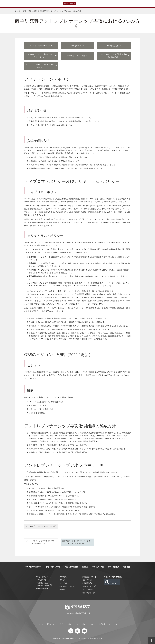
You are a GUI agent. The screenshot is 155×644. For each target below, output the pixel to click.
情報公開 (62, 580)
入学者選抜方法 (113, 46)
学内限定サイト (41, 580)
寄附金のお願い (87, 593)
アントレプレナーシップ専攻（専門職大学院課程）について (40, 542)
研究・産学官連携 (71, 567)
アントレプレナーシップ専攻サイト (40, 526)
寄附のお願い (68, 4)
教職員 (44, 4)
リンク (93, 624)
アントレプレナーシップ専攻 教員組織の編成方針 (113, 56)
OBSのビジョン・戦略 (76, 56)
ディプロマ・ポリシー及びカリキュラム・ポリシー (40, 56)
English (50, 4)
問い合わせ (51, 624)
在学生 (37, 4)
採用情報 (102, 624)
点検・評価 (63, 583)
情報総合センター (88, 586)
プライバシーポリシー (66, 624)
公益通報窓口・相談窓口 (67, 586)
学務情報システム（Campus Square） (43, 584)
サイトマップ (113, 624)
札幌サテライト (87, 580)
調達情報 (62, 590)
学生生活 (85, 567)
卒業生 (15, 4)
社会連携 (127, 567)
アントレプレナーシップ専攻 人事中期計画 (40, 66)
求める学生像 (76, 46)
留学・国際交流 (114, 567)
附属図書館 (86, 583)
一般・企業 (23, 4)
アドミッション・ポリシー (40, 46)
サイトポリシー (82, 624)
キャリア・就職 (98, 567)
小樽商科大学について (33, 567)
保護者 (31, 4)
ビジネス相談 (87, 590)
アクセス (41, 624)
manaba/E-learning (42, 588)
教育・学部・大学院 (30, 11)
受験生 (6, 4)
